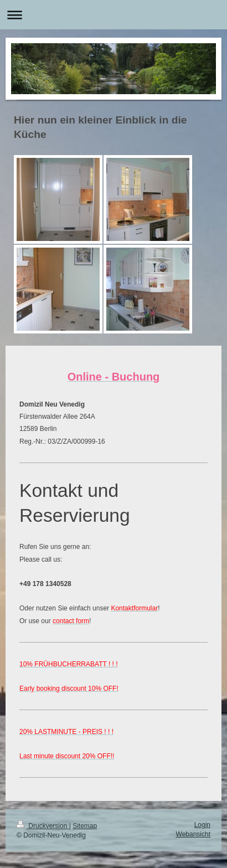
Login (202, 825)
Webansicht (193, 834)
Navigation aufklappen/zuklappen (114, 15)
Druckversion (43, 826)
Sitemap (85, 826)
